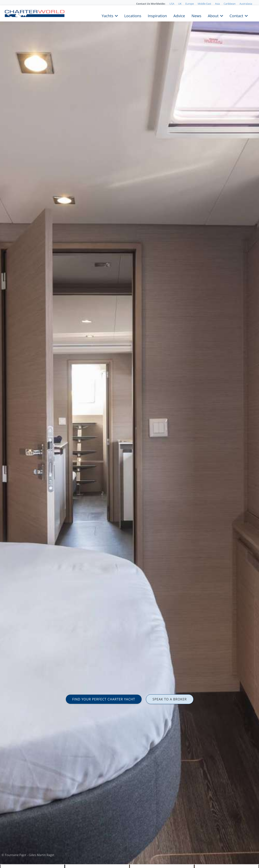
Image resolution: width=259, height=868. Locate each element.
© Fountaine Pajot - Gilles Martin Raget (28, 855)
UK (180, 4)
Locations (133, 15)
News (196, 15)
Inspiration (157, 15)
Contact (236, 15)
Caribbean (230, 4)
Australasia (246, 4)
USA (172, 4)
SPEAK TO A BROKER (170, 699)
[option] (129, 434)
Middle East (204, 4)
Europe (190, 4)
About (213, 15)
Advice (179, 15)
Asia (217, 4)
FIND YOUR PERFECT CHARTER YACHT (104, 699)
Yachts (108, 15)
